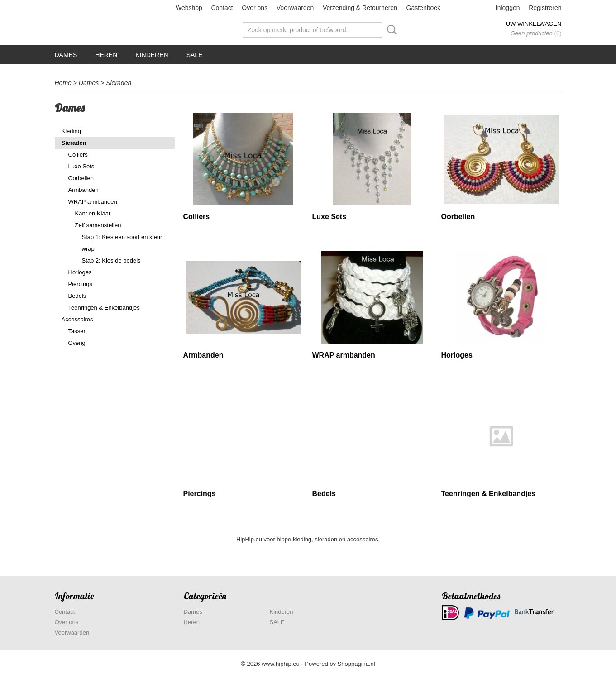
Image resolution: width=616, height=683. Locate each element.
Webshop (189, 8)
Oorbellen (81, 178)
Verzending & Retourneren (360, 8)
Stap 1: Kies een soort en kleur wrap (122, 243)
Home (63, 83)
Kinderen (152, 55)
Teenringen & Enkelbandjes (104, 308)
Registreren (545, 8)
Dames (66, 55)
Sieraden (119, 83)
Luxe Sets (81, 166)
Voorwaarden (295, 8)
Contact (222, 8)
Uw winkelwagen (534, 24)
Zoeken (390, 30)
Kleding (71, 131)
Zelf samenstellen (98, 225)
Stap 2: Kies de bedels (111, 260)
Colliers (78, 155)
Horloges (80, 272)
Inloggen (508, 8)
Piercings (80, 284)
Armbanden (84, 190)
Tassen (78, 331)
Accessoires (77, 319)
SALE (195, 55)
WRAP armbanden (93, 202)
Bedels (77, 296)
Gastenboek (424, 8)
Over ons (255, 8)
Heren (106, 55)
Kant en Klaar (93, 213)
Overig (77, 343)
